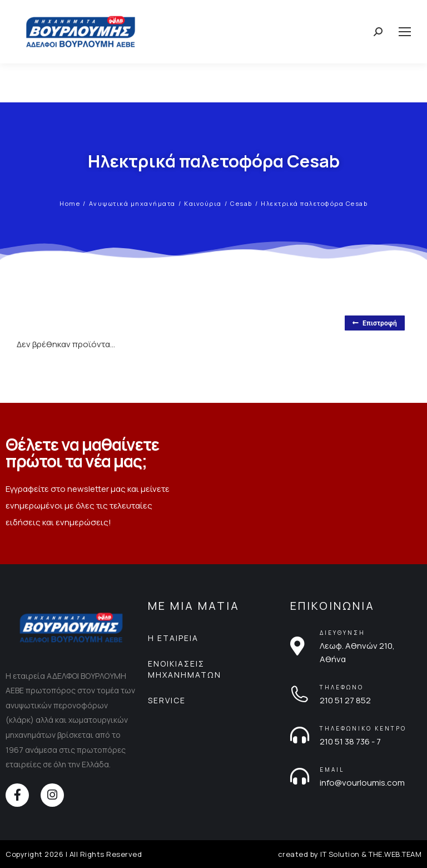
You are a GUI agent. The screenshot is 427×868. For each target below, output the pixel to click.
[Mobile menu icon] (405, 32)
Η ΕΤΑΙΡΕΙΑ (173, 638)
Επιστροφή (375, 323)
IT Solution (340, 854)
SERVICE (167, 700)
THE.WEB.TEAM (395, 854)
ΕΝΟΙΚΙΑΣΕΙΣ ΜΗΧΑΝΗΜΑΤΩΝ (185, 669)
